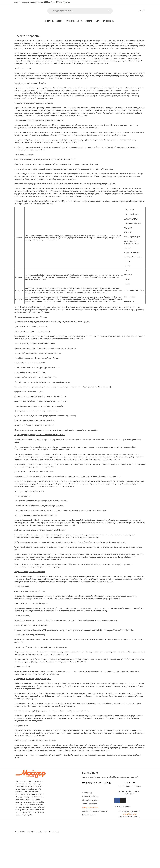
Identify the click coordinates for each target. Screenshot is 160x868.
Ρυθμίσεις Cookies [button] (65, 440)
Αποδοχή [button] (78, 440)
